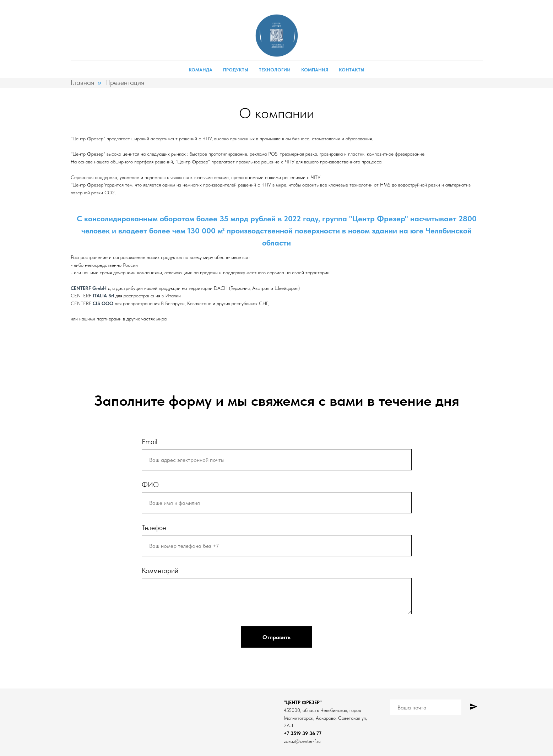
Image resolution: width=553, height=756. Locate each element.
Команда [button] (200, 70)
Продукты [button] (236, 70)
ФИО (150, 485)
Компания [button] (315, 70)
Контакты (352, 70)
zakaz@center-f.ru (302, 741)
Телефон (154, 528)
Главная (82, 82)
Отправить (276, 637)
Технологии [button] (275, 70)
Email (150, 442)
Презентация (125, 82)
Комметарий (160, 571)
